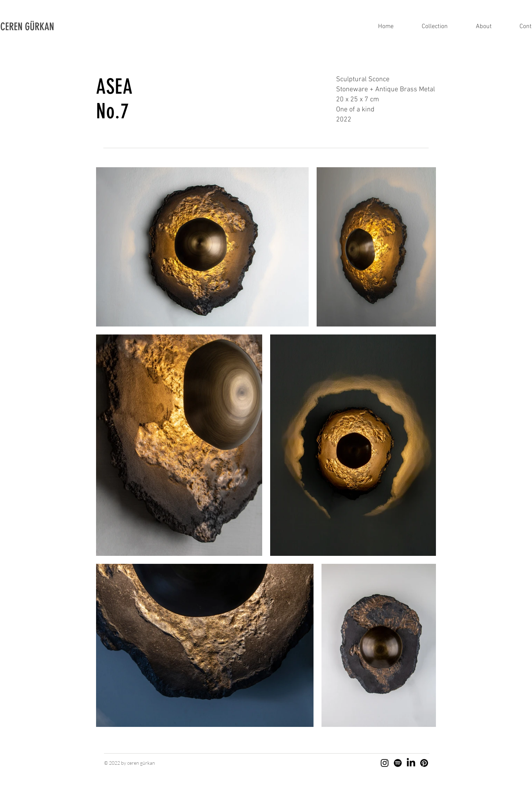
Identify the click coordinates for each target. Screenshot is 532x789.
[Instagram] (385, 763)
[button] (37, 27)
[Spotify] (398, 763)
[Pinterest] (424, 763)
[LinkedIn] (411, 763)
